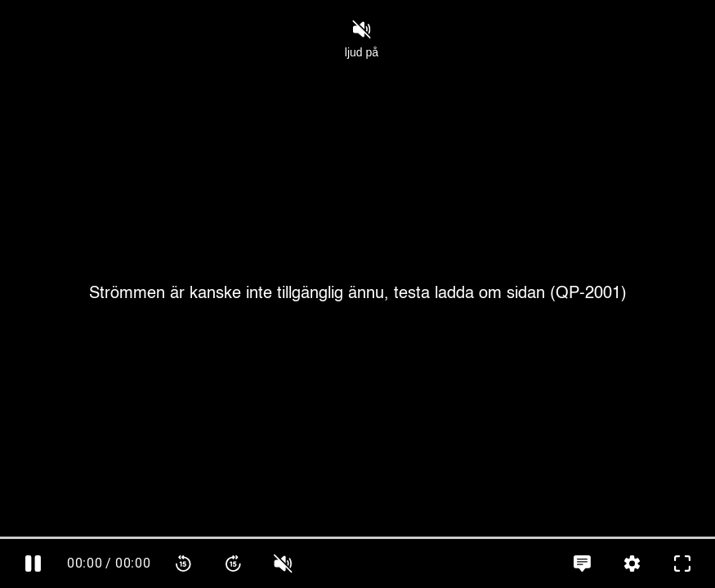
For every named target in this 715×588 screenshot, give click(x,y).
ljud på (362, 39)
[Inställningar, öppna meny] (632, 563)
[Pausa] (33, 563)
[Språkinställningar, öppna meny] (582, 563)
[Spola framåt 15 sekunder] (233, 563)
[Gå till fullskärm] (682, 563)
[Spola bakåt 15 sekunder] (183, 563)
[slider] (357, 538)
